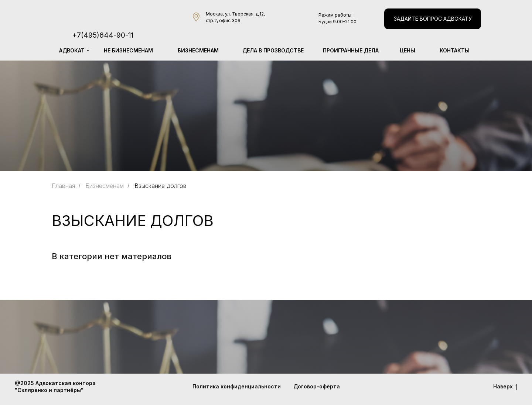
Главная (63, 186)
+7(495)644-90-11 (103, 35)
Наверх (505, 387)
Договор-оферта (317, 386)
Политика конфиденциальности (237, 386)
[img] (114, 14)
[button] (433, 19)
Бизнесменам (105, 186)
